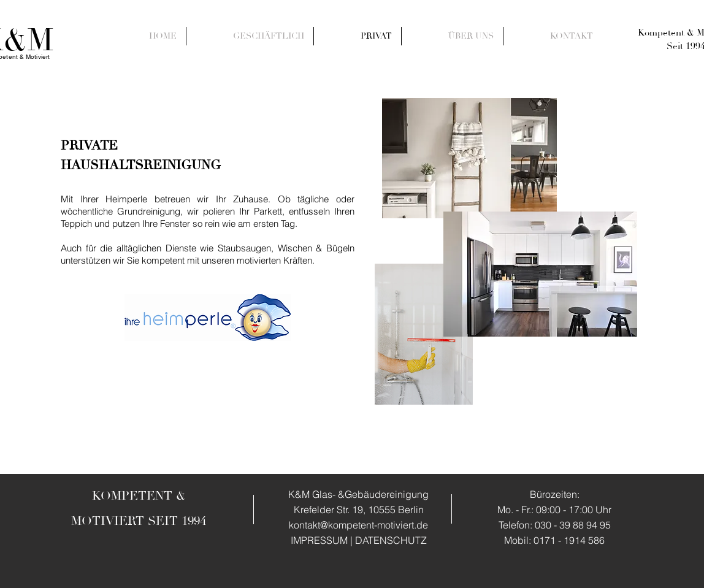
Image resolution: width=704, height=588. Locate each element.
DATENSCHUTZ (391, 540)
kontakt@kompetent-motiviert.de (358, 525)
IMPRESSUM (319, 540)
